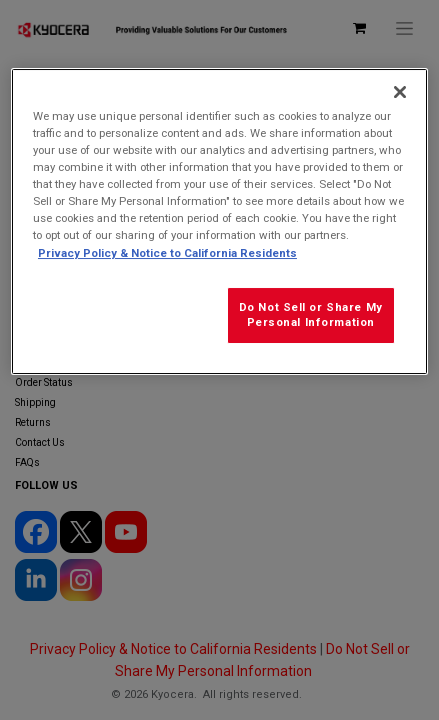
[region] (219, 221)
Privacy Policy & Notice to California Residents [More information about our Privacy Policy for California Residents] (167, 253)
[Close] (400, 92)
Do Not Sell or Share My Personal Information (311, 315)
